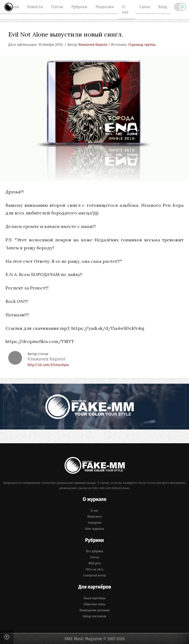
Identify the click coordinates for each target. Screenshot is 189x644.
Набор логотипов (94, 616)
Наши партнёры (94, 598)
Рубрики (79, 7)
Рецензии (105, 7)
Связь (145, 7)
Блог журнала (95, 529)
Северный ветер (94, 575)
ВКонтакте (95, 517)
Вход (163, 7)
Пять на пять (95, 569)
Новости (35, 7)
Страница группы (142, 45)
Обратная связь (94, 604)
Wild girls (95, 563)
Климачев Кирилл (93, 45)
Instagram (95, 523)
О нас (125, 9)
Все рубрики (94, 551)
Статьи (57, 7)
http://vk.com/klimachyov (48, 365)
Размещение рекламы (94, 610)
